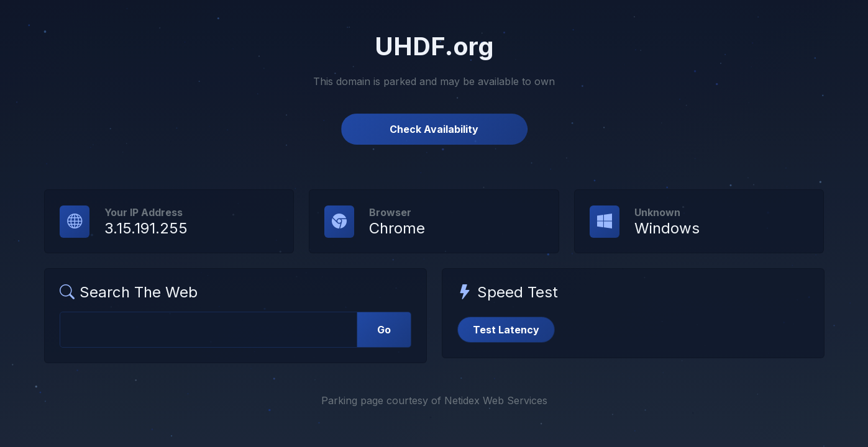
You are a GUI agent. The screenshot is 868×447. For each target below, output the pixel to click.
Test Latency (506, 330)
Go (384, 330)
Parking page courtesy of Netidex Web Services (434, 400)
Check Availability (434, 129)
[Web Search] (208, 330)
